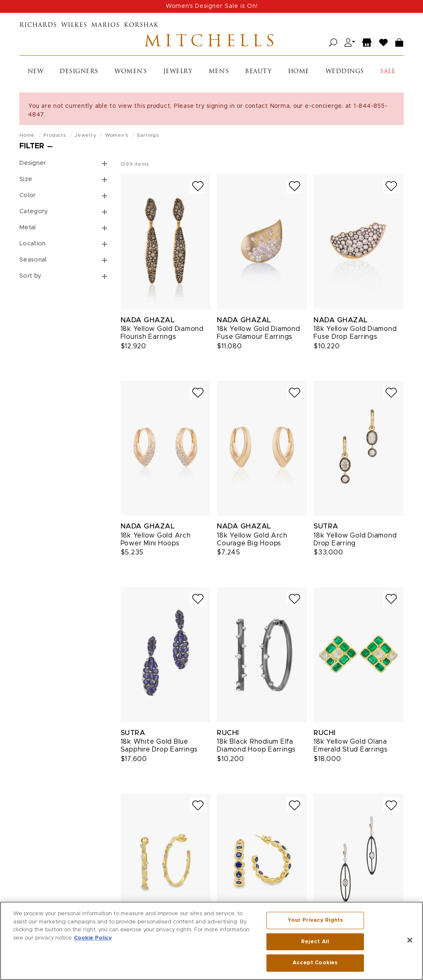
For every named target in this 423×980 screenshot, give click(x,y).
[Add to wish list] (198, 186)
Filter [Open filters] (32, 146)
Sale (388, 72)
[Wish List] (384, 43)
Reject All (315, 942)
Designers (79, 72)
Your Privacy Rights (315, 920)
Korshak (141, 25)
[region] (211, 941)
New (36, 72)
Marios (106, 25)
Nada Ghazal (148, 320)
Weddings (345, 72)
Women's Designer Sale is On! (212, 6)
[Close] (410, 940)
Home (299, 72)
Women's (131, 72)
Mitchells (211, 43)
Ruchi (228, 733)
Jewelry (178, 72)
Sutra (326, 526)
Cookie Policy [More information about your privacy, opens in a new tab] (93, 938)
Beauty (258, 72)
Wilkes (74, 25)
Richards (38, 25)
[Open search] (333, 43)
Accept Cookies (315, 963)
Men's (219, 72)
